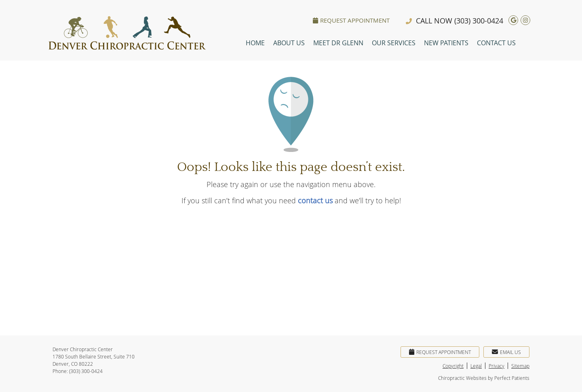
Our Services (394, 43)
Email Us (506, 352)
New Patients (446, 43)
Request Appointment (351, 20)
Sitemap (520, 366)
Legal (476, 366)
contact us (315, 200)
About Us (289, 43)
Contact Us (496, 43)
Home (255, 43)
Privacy (497, 366)
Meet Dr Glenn (338, 43)
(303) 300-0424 (479, 21)
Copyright (453, 366)
